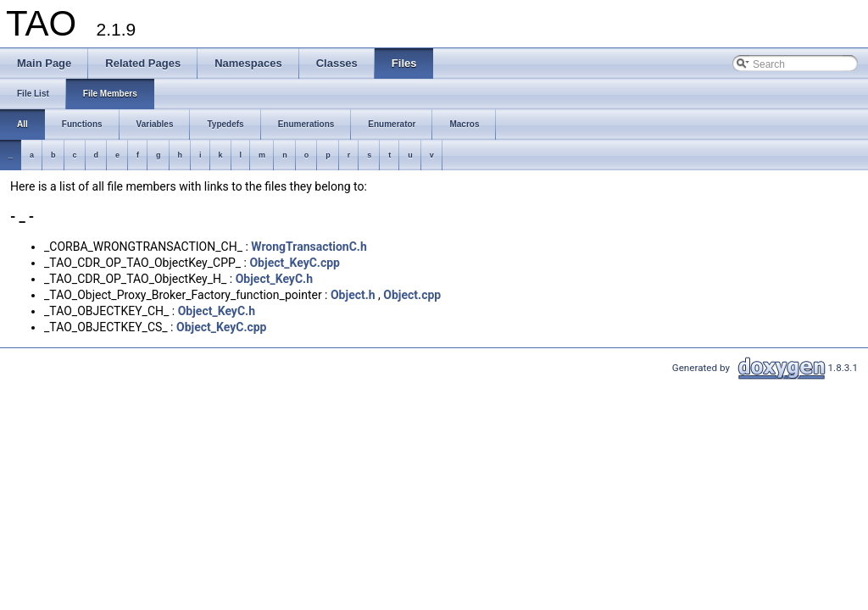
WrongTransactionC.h (309, 247)
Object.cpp (412, 295)
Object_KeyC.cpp (295, 263)
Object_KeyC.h (274, 279)
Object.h (353, 295)
